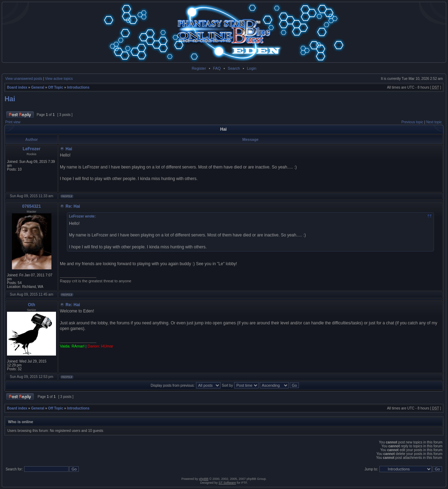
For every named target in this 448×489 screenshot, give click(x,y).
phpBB (204, 479)
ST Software (227, 483)
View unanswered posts (24, 79)
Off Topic (55, 87)
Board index (17, 87)
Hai (10, 99)
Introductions (78, 87)
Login (251, 68)
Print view (13, 122)
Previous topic (412, 122)
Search (234, 68)
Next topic (434, 122)
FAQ (217, 68)
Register (199, 68)
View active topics (59, 79)
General (38, 87)
